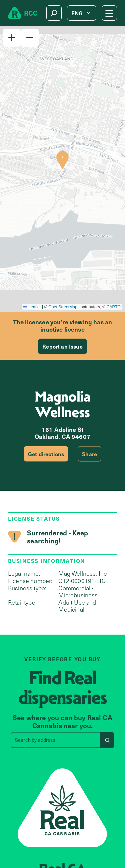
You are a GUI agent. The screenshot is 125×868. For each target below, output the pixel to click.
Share (89, 454)
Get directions (46, 454)
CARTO (114, 307)
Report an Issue (62, 346)
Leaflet (32, 307)
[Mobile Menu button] (109, 13)
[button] (12, 38)
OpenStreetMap (63, 307)
